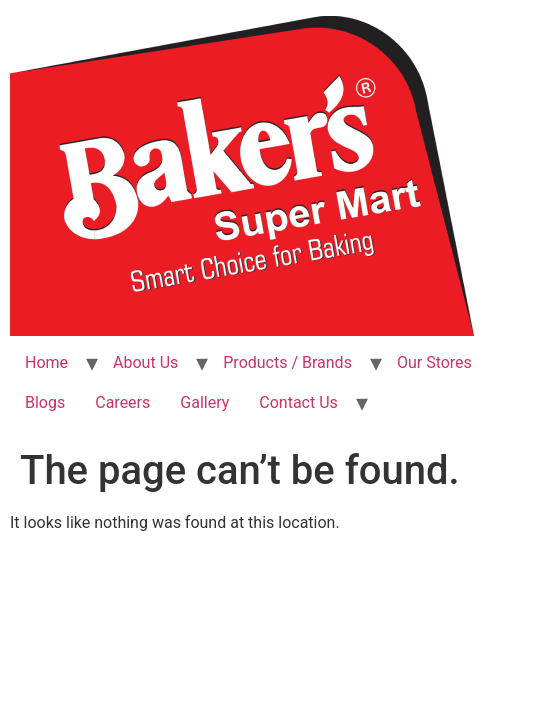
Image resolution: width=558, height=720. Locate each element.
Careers (122, 402)
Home (46, 362)
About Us (145, 362)
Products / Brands (287, 362)
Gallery (204, 402)
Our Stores (434, 362)
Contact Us (298, 402)
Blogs (45, 402)
